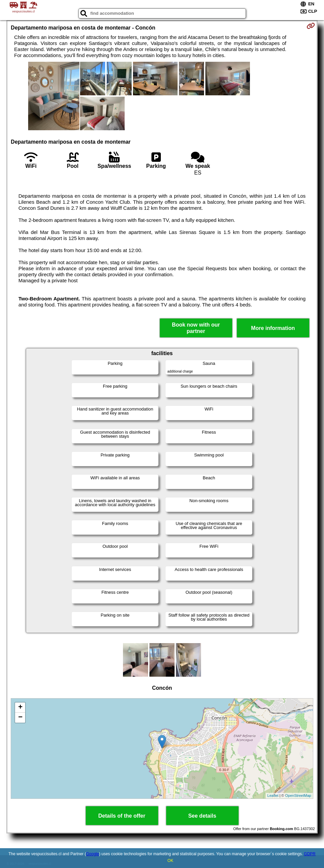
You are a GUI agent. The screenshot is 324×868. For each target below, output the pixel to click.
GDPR (310, 854)
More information (273, 328)
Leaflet (273, 795)
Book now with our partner (196, 328)
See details (202, 816)
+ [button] (20, 708)
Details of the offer (122, 816)
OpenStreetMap (298, 795)
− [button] (20, 718)
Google (93, 854)
